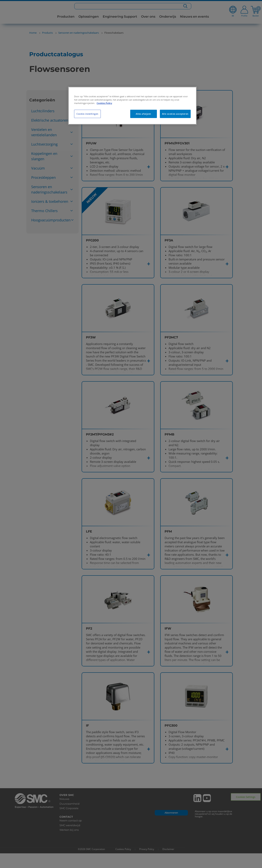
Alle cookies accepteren (175, 114)
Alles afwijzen (143, 114)
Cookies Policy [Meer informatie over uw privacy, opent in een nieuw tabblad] (104, 103)
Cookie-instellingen (87, 114)
